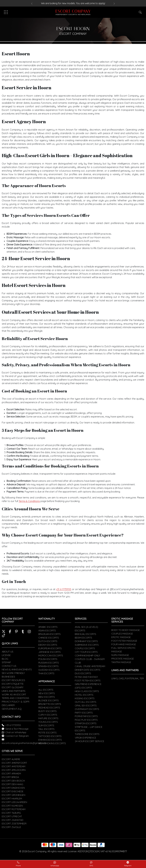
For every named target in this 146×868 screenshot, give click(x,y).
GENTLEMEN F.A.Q (12, 709)
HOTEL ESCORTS (84, 695)
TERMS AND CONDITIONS (15, 698)
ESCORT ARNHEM (11, 773)
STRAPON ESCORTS (86, 723)
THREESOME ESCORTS (87, 734)
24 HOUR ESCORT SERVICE (89, 741)
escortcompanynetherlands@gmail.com (24, 743)
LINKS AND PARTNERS (14, 691)
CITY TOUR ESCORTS (86, 652)
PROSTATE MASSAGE (123, 659)
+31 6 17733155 (64, 589)
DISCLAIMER (8, 705)
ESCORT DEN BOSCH (13, 781)
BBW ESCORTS (47, 697)
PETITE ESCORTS (47, 733)
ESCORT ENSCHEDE (13, 791)
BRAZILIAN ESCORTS (49, 634)
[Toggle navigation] (6, 12)
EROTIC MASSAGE (121, 637)
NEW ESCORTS (47, 693)
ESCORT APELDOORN (14, 770)
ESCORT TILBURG (11, 813)
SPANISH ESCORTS (48, 666)
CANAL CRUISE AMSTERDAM (90, 666)
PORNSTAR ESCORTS (86, 716)
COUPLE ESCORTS (85, 648)
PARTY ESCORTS (84, 713)
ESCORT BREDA (10, 777)
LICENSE (6, 655)
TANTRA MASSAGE (121, 662)
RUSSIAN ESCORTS (49, 663)
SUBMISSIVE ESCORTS (87, 645)
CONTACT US (9, 666)
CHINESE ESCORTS (49, 638)
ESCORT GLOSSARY (13, 687)
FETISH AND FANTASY (86, 677)
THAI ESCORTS (46, 673)
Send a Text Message (17, 729)
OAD (121, 678)
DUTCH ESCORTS (48, 641)
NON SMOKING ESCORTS (52, 743)
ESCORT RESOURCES (13, 680)
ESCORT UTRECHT (12, 816)
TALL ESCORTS (46, 729)
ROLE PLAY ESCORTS (86, 720)
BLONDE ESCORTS (49, 700)
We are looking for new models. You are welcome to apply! (73, 3)
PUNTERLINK (132, 678)
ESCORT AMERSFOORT (14, 763)
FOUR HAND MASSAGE (124, 644)
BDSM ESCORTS (83, 638)
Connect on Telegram (17, 736)
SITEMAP (6, 662)
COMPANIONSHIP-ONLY (87, 655)
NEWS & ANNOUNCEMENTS (17, 669)
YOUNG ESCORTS (48, 722)
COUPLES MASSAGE (122, 634)
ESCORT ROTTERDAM (14, 809)
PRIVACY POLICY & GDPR (16, 702)
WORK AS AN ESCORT (14, 694)
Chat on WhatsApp (16, 732)
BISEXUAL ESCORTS (85, 634)
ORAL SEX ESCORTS (86, 705)
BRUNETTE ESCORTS (50, 704)
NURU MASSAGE (120, 655)
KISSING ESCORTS (85, 698)
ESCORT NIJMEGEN (12, 806)
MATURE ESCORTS (48, 718)
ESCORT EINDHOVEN (13, 788)
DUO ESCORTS (83, 673)
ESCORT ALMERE (11, 759)
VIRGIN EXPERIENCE (85, 738)
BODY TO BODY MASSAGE (126, 630)
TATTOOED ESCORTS (50, 736)
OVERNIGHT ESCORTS (87, 709)
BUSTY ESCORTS (47, 711)
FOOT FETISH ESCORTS (88, 680)
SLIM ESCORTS (46, 725)
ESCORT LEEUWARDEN (14, 802)
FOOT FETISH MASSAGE (124, 641)
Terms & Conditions (29, 501)
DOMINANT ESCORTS (86, 641)
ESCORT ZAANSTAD (13, 820)
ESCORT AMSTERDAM (14, 766)
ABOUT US (8, 652)
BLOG (5, 659)
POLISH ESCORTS (48, 659)
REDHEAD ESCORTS (49, 708)
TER (142, 678)
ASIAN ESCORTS (47, 630)
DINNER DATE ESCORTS (88, 670)
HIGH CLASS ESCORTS (87, 691)
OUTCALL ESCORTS (86, 702)
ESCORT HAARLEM (12, 798)
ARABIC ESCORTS (48, 627)
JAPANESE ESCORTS (49, 652)
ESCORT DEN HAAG (12, 784)
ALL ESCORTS (46, 690)
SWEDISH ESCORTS (49, 670)
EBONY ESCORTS (48, 645)
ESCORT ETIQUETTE (13, 684)
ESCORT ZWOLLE (11, 827)
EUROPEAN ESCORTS (50, 648)
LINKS (115, 678)
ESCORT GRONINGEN (14, 795)
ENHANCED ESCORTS (50, 740)
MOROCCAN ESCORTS (51, 655)
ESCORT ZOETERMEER (14, 823)
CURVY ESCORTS (48, 715)
